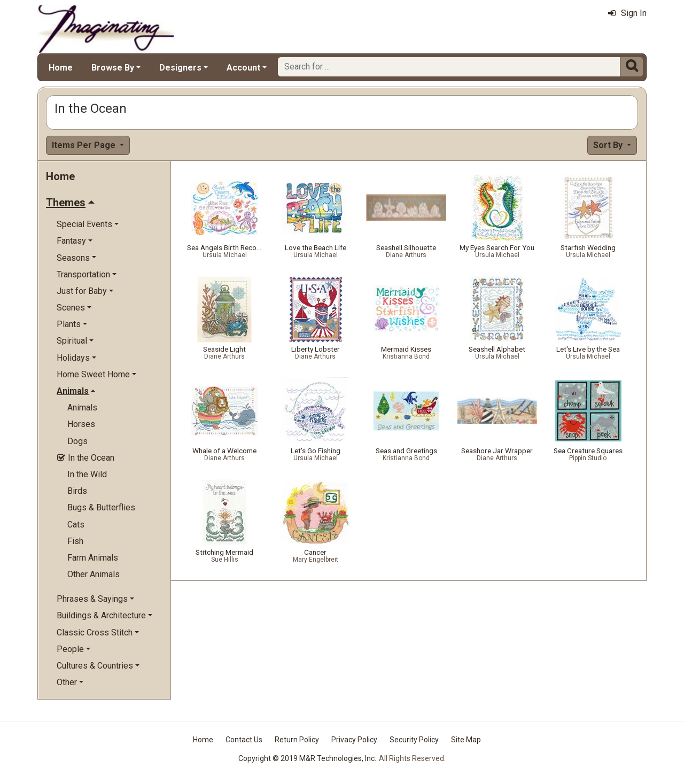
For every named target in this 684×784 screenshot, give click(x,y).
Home (61, 68)
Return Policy (297, 740)
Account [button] (243, 68)
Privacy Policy (354, 740)
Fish (75, 541)
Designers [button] (180, 68)
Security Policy (414, 740)
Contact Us (244, 740)
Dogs (77, 441)
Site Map (466, 740)
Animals (82, 407)
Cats (76, 525)
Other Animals (94, 574)
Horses (81, 424)
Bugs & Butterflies (101, 507)
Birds (77, 491)
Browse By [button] (113, 68)
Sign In (627, 13)
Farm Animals (93, 558)
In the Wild (87, 474)
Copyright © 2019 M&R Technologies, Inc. (307, 758)
